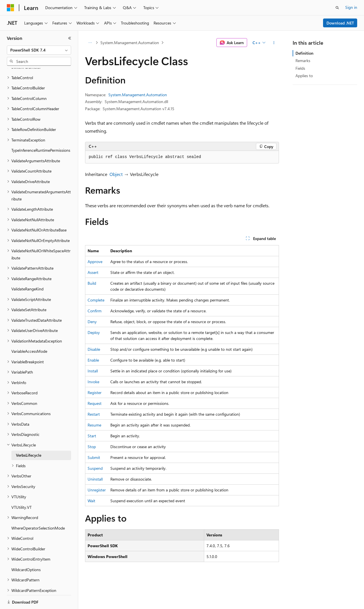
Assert (93, 272)
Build (92, 283)
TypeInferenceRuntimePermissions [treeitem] (41, 121)
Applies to (304, 76)
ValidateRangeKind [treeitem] (27, 260)
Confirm (95, 311)
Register (95, 392)
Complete (96, 300)
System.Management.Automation (130, 43)
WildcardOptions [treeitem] (26, 541)
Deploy (94, 332)
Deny (92, 322)
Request (95, 403)
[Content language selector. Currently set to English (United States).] (33, 598)
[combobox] (39, 50)
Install (93, 371)
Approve (95, 262)
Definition (304, 53)
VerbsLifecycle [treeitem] (29, 426)
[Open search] (337, 8)
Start (92, 436)
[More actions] (274, 43)
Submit (94, 457)
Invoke (93, 382)
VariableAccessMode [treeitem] (29, 322)
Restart (94, 414)
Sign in (351, 7)
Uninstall (95, 479)
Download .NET (340, 23)
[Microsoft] (11, 8)
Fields (300, 68)
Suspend (95, 468)
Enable (93, 360)
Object (116, 174)
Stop (92, 447)
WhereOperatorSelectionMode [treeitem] (38, 499)
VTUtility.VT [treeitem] (21, 478)
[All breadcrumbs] (90, 43)
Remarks (303, 61)
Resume (94, 425)
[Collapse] (70, 38)
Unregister (97, 490)
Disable (94, 349)
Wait (91, 501)
